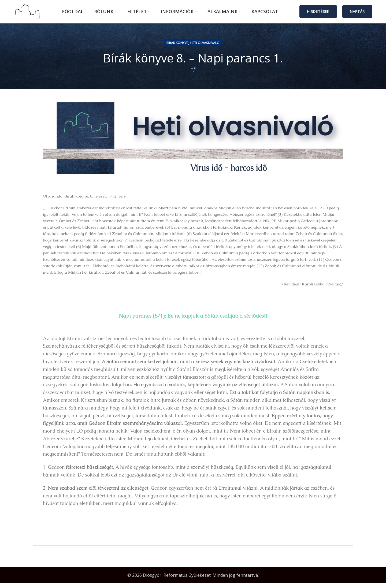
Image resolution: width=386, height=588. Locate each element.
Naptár (357, 14)
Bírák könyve (177, 48)
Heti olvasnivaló (205, 48)
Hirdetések (318, 14)
